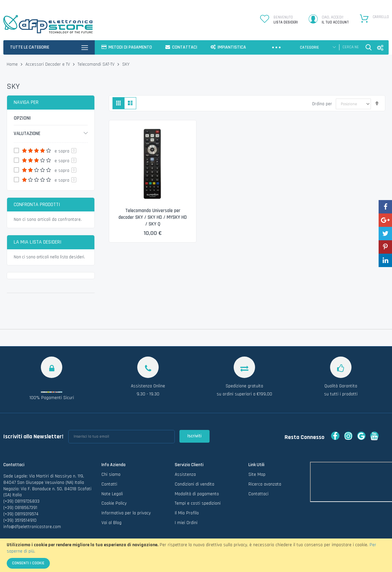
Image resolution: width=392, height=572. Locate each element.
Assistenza (185, 474)
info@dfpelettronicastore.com (32, 527)
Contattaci (258, 494)
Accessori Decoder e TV (48, 64)
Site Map (257, 474)
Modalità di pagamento (197, 494)
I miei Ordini (186, 523)
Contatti (109, 484)
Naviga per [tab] (26, 102)
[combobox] (350, 47)
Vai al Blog (111, 523)
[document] (196, 555)
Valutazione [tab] (27, 134)
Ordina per (322, 104)
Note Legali (112, 494)
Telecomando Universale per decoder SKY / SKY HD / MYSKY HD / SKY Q (153, 217)
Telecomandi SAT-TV (97, 64)
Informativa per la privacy (126, 513)
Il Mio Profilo (187, 513)
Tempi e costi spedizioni (198, 503)
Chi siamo (111, 474)
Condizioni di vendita (194, 484)
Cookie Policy (114, 503)
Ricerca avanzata (265, 484)
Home (13, 64)
